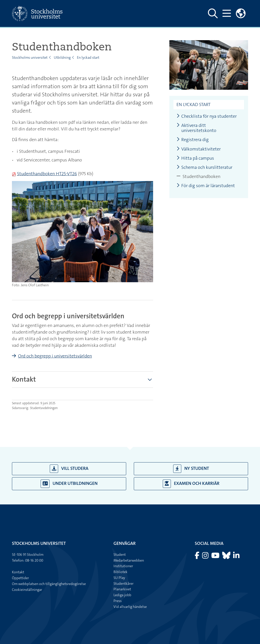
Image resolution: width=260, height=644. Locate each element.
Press (118, 601)
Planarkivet (122, 589)
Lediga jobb (122, 595)
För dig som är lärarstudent (206, 186)
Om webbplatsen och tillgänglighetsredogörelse (49, 584)
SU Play (119, 578)
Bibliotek (120, 572)
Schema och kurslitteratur (204, 167)
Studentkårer (124, 583)
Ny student (191, 469)
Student (120, 555)
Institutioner (123, 566)
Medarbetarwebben (129, 560)
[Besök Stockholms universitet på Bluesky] (227, 557)
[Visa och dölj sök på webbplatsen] (213, 13)
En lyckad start (88, 57)
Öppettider (20, 578)
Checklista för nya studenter (207, 116)
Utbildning (62, 57)
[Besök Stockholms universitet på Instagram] (206, 557)
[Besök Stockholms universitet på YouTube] (216, 557)
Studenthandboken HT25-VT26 (47, 174)
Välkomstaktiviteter (199, 149)
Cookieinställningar (27, 590)
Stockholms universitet (30, 57)
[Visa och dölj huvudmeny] (227, 13)
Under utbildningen (69, 484)
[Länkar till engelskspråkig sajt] (241, 13)
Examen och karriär (191, 484)
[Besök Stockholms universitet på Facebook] (197, 557)
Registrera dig (193, 140)
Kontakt (18, 572)
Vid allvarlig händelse (130, 607)
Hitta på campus (195, 158)
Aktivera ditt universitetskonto (196, 128)
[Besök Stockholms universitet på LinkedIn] (236, 557)
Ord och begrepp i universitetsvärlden (55, 356)
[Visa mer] (150, 380)
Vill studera (69, 469)
